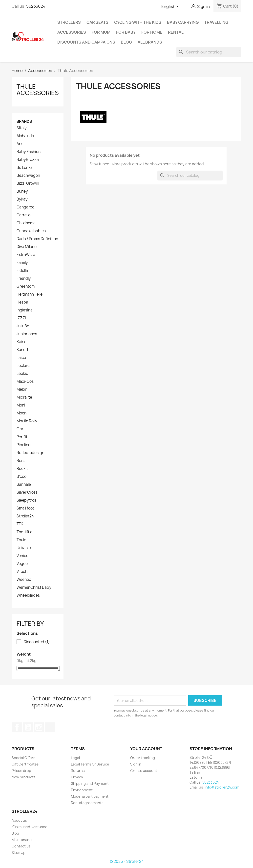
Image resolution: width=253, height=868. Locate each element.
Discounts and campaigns (86, 42)
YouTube (28, 727)
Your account (146, 749)
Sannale (24, 485)
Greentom (26, 286)
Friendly (24, 279)
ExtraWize (26, 255)
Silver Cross (27, 492)
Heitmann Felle (30, 294)
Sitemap (19, 853)
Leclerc (23, 366)
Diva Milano (27, 247)
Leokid (22, 374)
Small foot (25, 508)
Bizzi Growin (28, 183)
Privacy (77, 777)
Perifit (22, 437)
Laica (21, 358)
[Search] (209, 52)
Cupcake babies (31, 231)
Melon (22, 389)
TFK (20, 524)
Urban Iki (24, 548)
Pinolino (23, 445)
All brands (150, 42)
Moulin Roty (27, 421)
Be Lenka (25, 168)
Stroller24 (25, 516)
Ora (20, 429)
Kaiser (22, 342)
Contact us (21, 846)
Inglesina (25, 310)
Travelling (216, 22)
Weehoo (24, 580)
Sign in (136, 764)
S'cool (22, 477)
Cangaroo (25, 207)
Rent (21, 461)
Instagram (39, 727)
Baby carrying (183, 22)
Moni (21, 405)
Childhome (26, 223)
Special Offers (23, 758)
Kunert (22, 350)
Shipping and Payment (90, 783)
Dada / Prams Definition (37, 239)
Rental (176, 32)
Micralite (24, 397)
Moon (21, 413)
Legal (75, 758)
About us (19, 820)
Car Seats (97, 22)
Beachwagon (28, 176)
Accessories (72, 32)
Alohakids (25, 136)
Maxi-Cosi (26, 382)
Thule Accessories (38, 90)
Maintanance (23, 840)
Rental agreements (87, 803)
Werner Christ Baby (34, 587)
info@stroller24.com (222, 787)
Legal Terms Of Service (90, 764)
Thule (21, 540)
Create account (144, 771)
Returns (78, 771)
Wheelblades (28, 595)
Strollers (69, 22)
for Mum (101, 32)
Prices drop (21, 771)
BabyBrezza (28, 160)
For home (152, 32)
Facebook (17, 727)
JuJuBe (23, 326)
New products (24, 777)
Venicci (23, 556)
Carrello (23, 215)
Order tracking (143, 758)
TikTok (50, 727)
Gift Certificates (25, 764)
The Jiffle (24, 532)
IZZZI (21, 318)
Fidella (22, 271)
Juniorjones (27, 334)
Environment (82, 790)
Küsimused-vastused (30, 827)
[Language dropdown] (171, 7)
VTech (22, 572)
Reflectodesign (30, 453)
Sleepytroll (26, 500)
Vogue (22, 564)
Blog (126, 42)
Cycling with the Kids (138, 22)
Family (22, 263)
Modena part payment (90, 796)
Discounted (37, 642)
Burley (22, 191)
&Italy (22, 128)
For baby (126, 32)
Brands (24, 121)
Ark (20, 144)
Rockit (22, 469)
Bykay (22, 199)
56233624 (36, 6)
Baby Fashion (29, 152)
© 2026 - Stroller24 (127, 861)
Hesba (22, 302)
